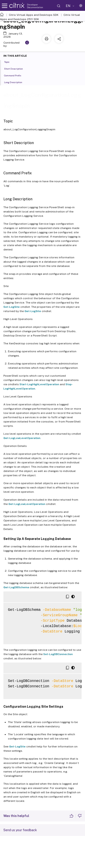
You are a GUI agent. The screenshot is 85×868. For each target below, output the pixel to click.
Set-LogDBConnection (58, 654)
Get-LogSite (33, 311)
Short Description (16, 68)
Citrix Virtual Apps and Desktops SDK (34, 15)
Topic (9, 62)
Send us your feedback (20, 830)
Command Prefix (15, 75)
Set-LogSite (12, 307)
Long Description (16, 82)
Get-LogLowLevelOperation (22, 438)
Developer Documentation (35, 6)
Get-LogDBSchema (16, 587)
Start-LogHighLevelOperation (39, 384)
